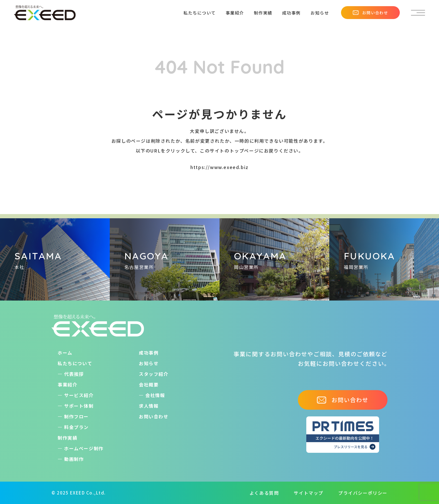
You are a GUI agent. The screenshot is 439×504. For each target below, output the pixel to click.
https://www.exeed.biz (219, 167)
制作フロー (76, 416)
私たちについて (200, 13)
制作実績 (263, 13)
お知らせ (320, 13)
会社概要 (149, 385)
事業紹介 (235, 13)
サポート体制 (79, 406)
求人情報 (149, 406)
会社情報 (155, 395)
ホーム (65, 353)
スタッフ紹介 (154, 374)
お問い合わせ (370, 13)
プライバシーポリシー (363, 493)
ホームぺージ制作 (84, 448)
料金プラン (76, 427)
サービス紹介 (79, 395)
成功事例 (291, 13)
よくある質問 (264, 493)
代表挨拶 (74, 374)
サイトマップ (309, 493)
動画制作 (74, 459)
